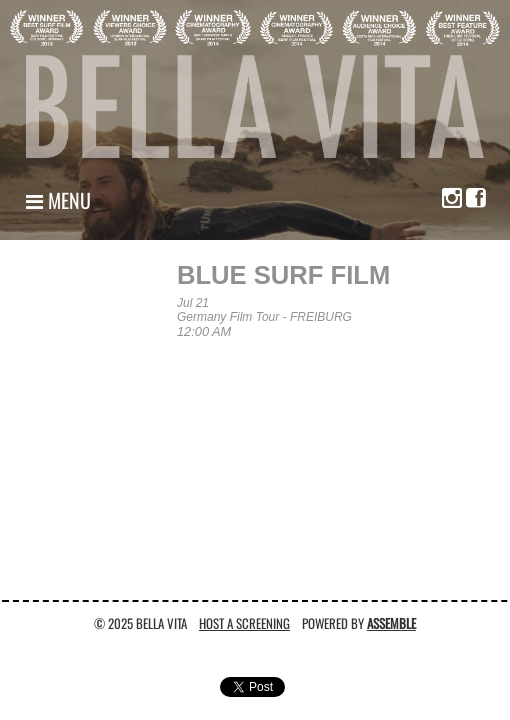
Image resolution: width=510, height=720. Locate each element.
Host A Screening (244, 623)
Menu (58, 200)
